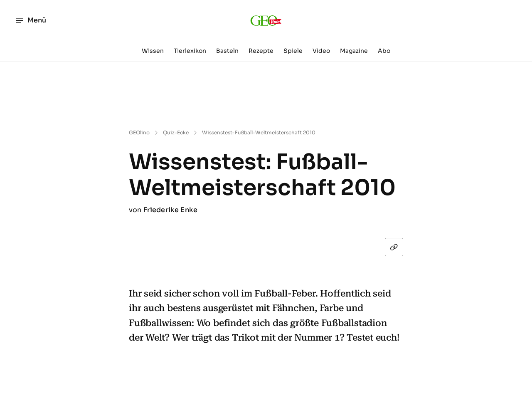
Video (321, 51)
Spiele (293, 51)
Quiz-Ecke (176, 132)
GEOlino (139, 132)
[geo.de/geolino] (266, 20)
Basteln (227, 51)
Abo (384, 51)
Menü (31, 20)
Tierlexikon (190, 51)
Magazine (354, 51)
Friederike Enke (170, 210)
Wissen (153, 51)
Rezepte (261, 51)
